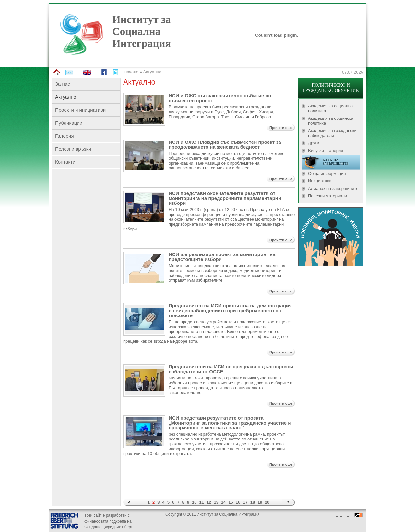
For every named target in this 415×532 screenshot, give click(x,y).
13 (216, 502)
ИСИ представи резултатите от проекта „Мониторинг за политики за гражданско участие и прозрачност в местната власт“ (230, 423)
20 (267, 502)
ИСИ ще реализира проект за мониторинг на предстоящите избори (222, 257)
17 (245, 502)
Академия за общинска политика (331, 121)
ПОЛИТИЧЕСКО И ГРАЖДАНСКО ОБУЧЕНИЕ (331, 88)
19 (260, 502)
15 (231, 502)
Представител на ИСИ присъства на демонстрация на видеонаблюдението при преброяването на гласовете (230, 310)
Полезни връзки (73, 149)
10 (194, 502)
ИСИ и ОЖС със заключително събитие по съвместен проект (220, 98)
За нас (63, 84)
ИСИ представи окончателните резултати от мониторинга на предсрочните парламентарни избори (225, 198)
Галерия (65, 136)
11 (201, 502)
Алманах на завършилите (333, 188)
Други (314, 143)
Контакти (65, 162)
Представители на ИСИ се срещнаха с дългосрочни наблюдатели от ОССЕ (231, 369)
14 (223, 502)
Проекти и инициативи (80, 110)
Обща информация (327, 173)
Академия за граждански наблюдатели (332, 133)
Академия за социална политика (330, 108)
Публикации (69, 123)
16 (238, 502)
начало (131, 72)
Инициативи (320, 181)
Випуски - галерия (326, 150)
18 (253, 502)
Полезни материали (327, 196)
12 (209, 502)
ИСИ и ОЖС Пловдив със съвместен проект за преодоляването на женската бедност (225, 144)
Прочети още (281, 128)
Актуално (152, 72)
